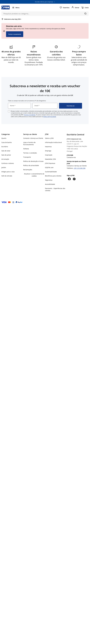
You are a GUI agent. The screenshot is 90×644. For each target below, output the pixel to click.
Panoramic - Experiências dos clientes (55, 189)
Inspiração (49, 155)
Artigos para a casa (8, 172)
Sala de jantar (6, 155)
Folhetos (26, 149)
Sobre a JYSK (49, 138)
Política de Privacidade (50, 117)
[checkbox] (9, 111)
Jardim (4, 167)
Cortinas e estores (8, 163)
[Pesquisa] (85, 13)
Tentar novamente (15, 34)
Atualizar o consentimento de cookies (34, 175)
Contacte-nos (71, 157)
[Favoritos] (65, 8)
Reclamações (28, 170)
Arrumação (5, 159)
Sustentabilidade (51, 172)
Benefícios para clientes (53, 176)
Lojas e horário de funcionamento (29, 143)
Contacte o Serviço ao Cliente (33, 138)
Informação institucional (53, 142)
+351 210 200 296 (79, 168)
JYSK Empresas (50, 163)
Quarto (4, 138)
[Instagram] (74, 179)
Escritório (5, 147)
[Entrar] (75, 8)
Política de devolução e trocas (33, 161)
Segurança (49, 180)
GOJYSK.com (49, 167)
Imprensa (48, 147)
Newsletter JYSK (50, 159)
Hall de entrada (7, 176)
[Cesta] (85, 8)
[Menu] (16, 8)
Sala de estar (6, 151)
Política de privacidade (31, 165)
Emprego (48, 151)
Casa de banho (7, 142)
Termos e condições (30, 153)
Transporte (27, 157)
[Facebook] (69, 179)
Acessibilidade (50, 184)
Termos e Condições (30, 115)
